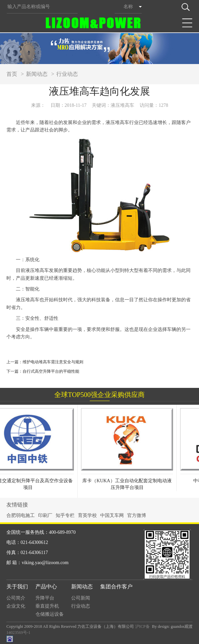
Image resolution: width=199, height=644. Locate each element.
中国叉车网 (112, 515)
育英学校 (87, 515)
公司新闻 (81, 598)
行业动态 (67, 74)
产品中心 (46, 587)
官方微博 (137, 515)
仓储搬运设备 (50, 614)
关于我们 (17, 587)
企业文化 (16, 606)
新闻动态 (37, 74)
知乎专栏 (65, 515)
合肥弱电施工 (21, 515)
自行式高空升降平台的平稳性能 (51, 371)
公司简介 (16, 598)
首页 (12, 74)
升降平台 (45, 598)
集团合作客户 (116, 587)
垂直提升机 (47, 606)
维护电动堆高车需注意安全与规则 (53, 362)
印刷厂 (45, 515)
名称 (128, 7)
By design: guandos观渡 (172, 626)
